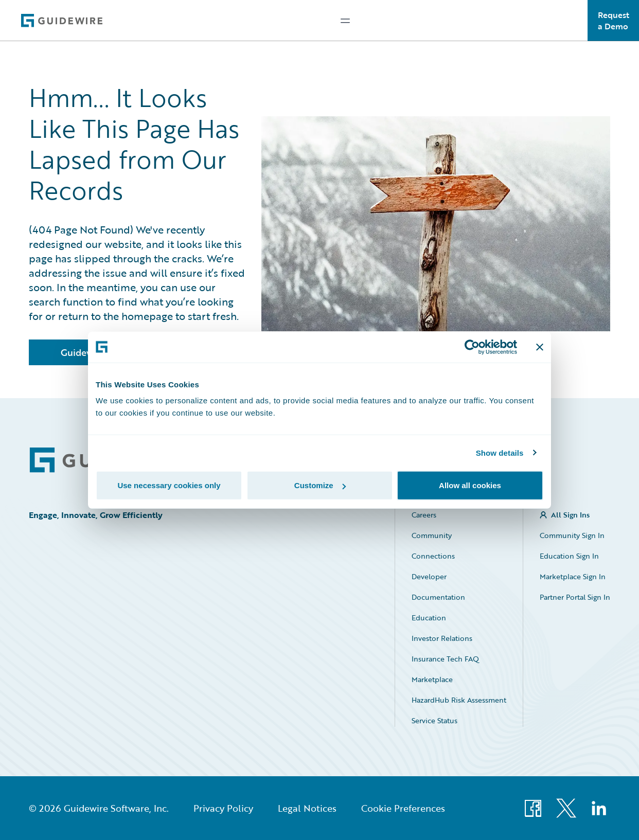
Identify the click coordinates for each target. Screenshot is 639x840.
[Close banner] (540, 347)
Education (429, 618)
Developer (429, 576)
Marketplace (432, 679)
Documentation (438, 597)
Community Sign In (572, 535)
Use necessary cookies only (169, 485)
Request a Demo (614, 21)
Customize (320, 485)
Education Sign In (569, 556)
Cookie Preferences (403, 808)
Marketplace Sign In (573, 576)
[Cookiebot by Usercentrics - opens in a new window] (472, 347)
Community (432, 535)
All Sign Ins (570, 515)
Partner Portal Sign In (575, 597)
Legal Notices (307, 808)
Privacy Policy (223, 808)
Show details (500, 452)
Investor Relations (442, 638)
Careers (424, 515)
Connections (433, 556)
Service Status (434, 720)
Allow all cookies (470, 485)
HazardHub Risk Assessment (459, 700)
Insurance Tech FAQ (445, 659)
